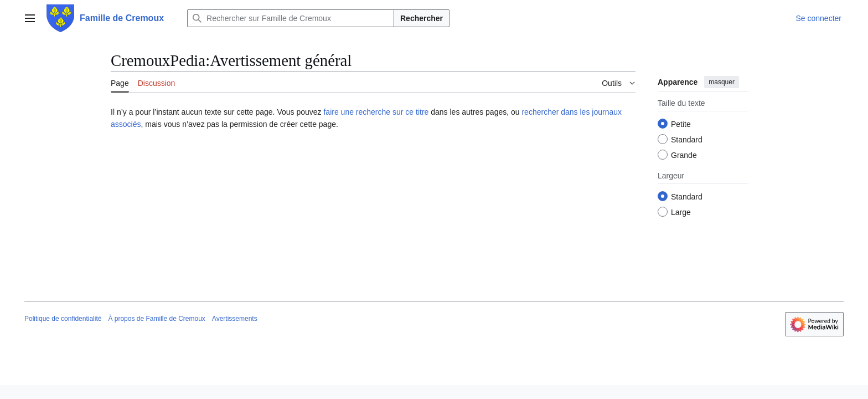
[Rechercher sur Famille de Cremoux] (291, 18)
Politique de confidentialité (63, 319)
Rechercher (422, 18)
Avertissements (235, 319)
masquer (722, 82)
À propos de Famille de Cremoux (156, 319)
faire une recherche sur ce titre (376, 112)
